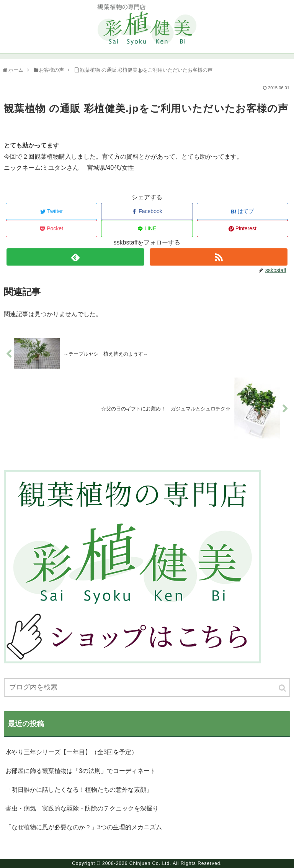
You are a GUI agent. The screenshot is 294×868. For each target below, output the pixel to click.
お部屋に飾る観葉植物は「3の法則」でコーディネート (81, 771)
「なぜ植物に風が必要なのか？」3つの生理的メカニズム (84, 827)
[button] (283, 688)
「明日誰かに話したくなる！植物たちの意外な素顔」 (79, 790)
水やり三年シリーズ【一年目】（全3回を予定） (71, 752)
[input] (147, 687)
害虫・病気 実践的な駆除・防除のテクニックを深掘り (82, 808)
